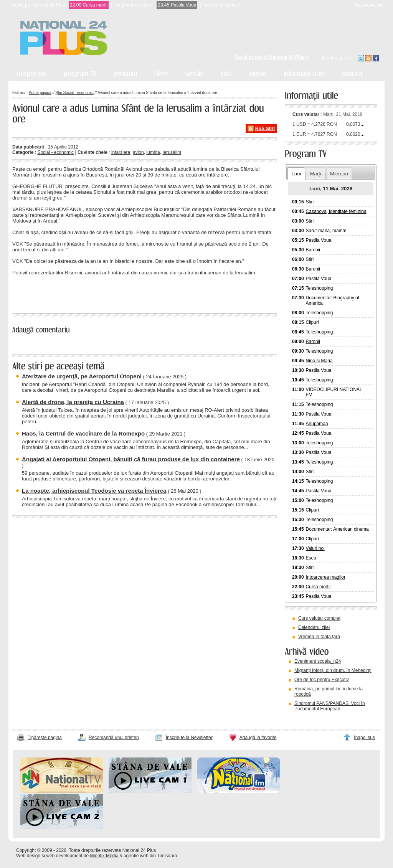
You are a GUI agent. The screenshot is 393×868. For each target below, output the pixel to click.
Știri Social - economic (75, 93)
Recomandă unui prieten (114, 738)
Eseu (311, 558)
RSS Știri (265, 129)
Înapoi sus (364, 738)
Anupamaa (317, 424)
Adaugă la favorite (258, 738)
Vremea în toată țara (319, 637)
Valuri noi (315, 548)
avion (138, 152)
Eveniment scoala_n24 (318, 661)
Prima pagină (40, 93)
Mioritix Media (104, 856)
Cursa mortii (95, 5)
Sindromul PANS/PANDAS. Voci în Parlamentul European (330, 706)
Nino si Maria (319, 361)
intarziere (121, 152)
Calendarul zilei (314, 627)
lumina (153, 152)
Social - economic (55, 152)
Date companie (369, 5)
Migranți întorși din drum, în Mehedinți (333, 670)
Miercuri (339, 174)
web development (64, 856)
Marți (316, 174)
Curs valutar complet (319, 618)
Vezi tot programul (222, 5)
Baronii (313, 250)
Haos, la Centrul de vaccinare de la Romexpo (83, 433)
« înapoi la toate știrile (39, 293)
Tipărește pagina (45, 738)
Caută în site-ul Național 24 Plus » (272, 57)
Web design (28, 856)
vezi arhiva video (306, 718)
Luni (296, 174)
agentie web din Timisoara (150, 856)
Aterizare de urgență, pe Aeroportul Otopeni (82, 376)
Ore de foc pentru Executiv (322, 680)
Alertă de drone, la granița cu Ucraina (73, 402)
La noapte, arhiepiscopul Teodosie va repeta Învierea (94, 491)
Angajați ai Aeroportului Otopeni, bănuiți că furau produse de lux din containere (131, 459)
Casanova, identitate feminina (336, 211)
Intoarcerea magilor (326, 577)
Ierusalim (172, 152)
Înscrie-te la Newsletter (189, 738)
